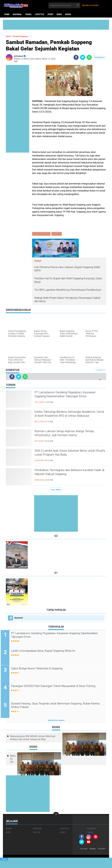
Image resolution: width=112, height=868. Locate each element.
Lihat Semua (56, 490)
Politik (36, 833)
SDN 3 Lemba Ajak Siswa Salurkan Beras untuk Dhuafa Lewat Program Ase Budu (68, 454)
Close (4, 859)
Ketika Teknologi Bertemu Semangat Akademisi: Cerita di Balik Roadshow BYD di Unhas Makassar (70, 418)
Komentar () (100, 57)
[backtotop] (56, 816)
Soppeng (57, 234)
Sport (50, 14)
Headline (37, 829)
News (59, 14)
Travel (28, 14)
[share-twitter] (83, 57)
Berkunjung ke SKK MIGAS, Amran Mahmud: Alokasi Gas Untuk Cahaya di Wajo (33, 739)
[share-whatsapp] (89, 57)
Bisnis (68, 14)
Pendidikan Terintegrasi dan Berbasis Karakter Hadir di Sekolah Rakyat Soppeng (69, 473)
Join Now (84, 849)
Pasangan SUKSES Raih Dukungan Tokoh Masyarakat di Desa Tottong (59, 689)
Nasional (17, 14)
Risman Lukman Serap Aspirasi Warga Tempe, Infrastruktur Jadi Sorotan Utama (68, 435)
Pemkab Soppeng (23, 36)
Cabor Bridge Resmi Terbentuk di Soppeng (45, 669)
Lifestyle (40, 14)
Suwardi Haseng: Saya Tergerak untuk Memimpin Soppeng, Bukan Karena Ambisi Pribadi (57, 707)
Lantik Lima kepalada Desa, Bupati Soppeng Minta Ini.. (54, 651)
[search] (64, 5)
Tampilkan (100, 370)
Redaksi (94, 849)
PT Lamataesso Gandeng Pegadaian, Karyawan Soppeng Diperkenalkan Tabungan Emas (65, 398)
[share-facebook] (76, 57)
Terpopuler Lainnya (56, 721)
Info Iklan (84, 853)
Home (7, 14)
